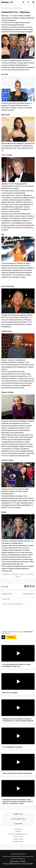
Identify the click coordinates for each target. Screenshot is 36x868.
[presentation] (16, 625)
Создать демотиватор (18, 819)
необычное (31, 574)
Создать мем (18, 824)
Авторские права (18, 839)
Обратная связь (14, 861)
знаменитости (6, 574)
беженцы (18, 577)
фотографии (15, 574)
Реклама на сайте (18, 841)
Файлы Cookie (18, 836)
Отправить (11, 637)
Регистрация (18, 829)
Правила (18, 831)
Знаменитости (18, 8)
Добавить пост (18, 814)
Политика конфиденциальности (18, 834)
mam (11, 8)
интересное (23, 574)
